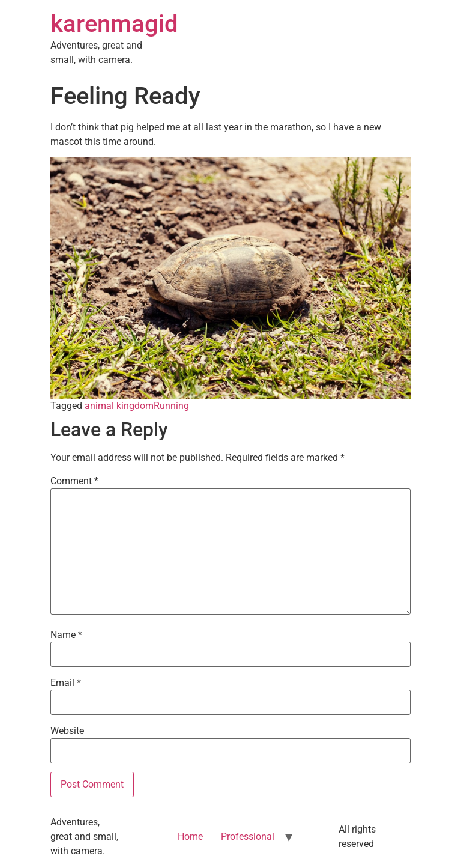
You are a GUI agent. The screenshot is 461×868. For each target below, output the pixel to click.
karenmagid (114, 24)
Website (67, 731)
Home (190, 836)
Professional (248, 836)
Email (66, 683)
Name (66, 635)
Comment (74, 481)
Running (171, 406)
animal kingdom (119, 406)
